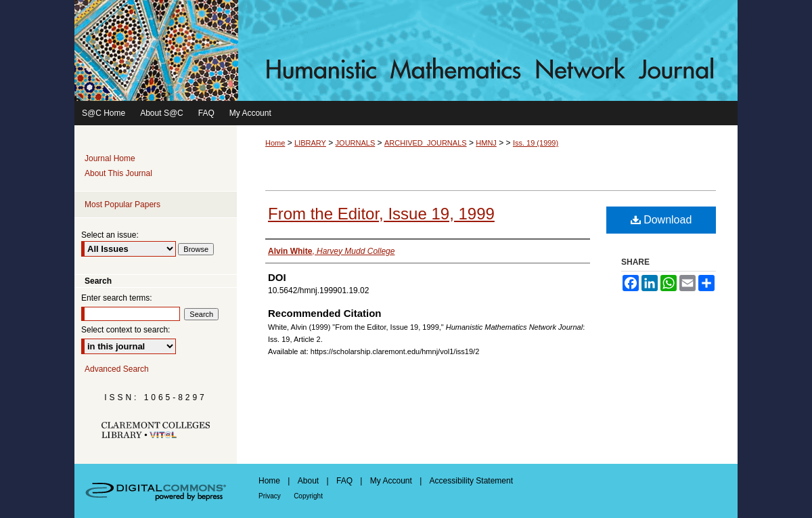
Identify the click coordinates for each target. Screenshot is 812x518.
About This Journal (118, 173)
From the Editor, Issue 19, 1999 (381, 214)
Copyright (308, 496)
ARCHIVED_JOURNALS (426, 143)
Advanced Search (117, 369)
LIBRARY (310, 143)
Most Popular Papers (122, 204)
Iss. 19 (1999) (536, 143)
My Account (391, 481)
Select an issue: (110, 235)
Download (661, 220)
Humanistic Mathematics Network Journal (406, 50)
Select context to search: (126, 330)
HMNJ (486, 143)
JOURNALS (356, 143)
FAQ (344, 481)
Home (275, 143)
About (308, 481)
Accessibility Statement (471, 481)
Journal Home (110, 158)
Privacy (270, 496)
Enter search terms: (117, 298)
